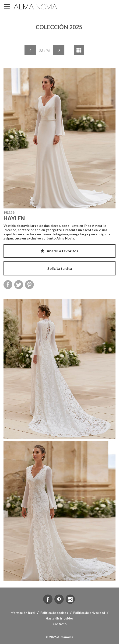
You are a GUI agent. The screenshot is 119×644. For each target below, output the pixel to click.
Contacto (60, 624)
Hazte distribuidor (59, 618)
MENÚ (7, 7)
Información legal (22, 613)
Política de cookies (54, 613)
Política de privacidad (89, 613)
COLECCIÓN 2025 (59, 27)
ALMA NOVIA (36, 7)
